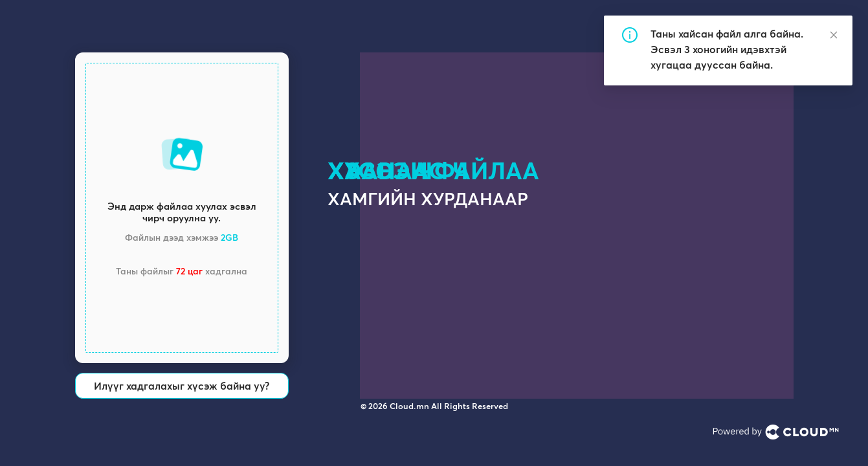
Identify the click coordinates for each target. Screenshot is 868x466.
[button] (182, 208)
